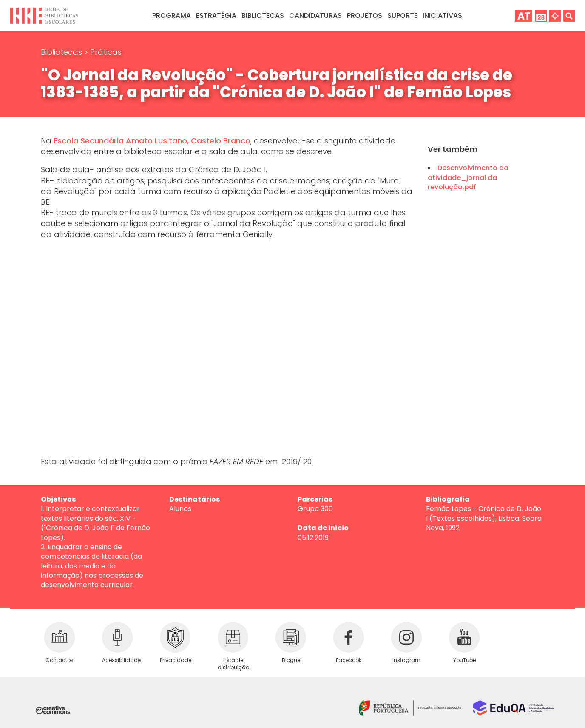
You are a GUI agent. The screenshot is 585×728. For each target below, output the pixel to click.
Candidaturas (315, 16)
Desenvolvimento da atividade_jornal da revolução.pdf (468, 177)
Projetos (365, 16)
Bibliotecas (62, 52)
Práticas (106, 52)
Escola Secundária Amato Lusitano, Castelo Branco (152, 141)
